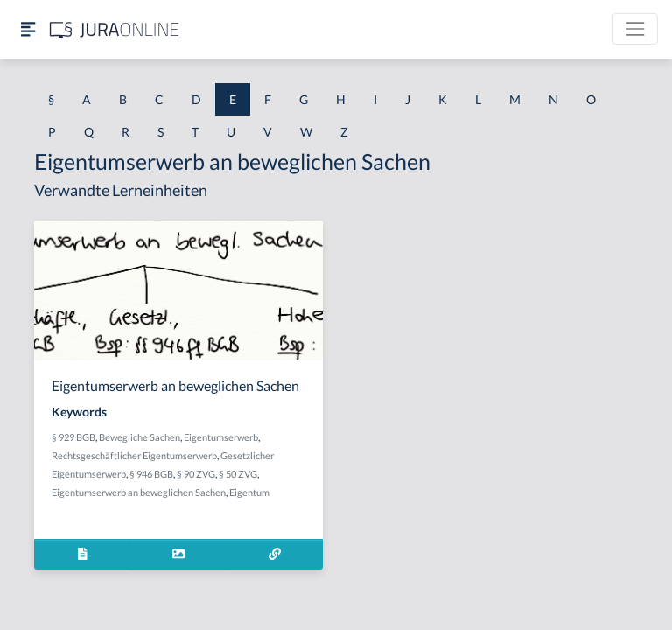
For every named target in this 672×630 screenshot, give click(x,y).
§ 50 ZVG (238, 474)
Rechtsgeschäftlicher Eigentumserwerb (134, 455)
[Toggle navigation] (635, 29)
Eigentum (249, 492)
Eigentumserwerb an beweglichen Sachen (139, 492)
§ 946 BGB (151, 474)
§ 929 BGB (73, 437)
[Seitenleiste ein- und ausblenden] (28, 29)
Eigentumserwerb (221, 437)
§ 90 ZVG (196, 474)
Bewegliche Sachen (140, 437)
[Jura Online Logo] (115, 29)
